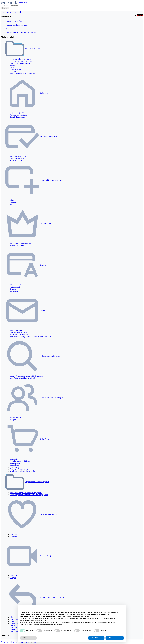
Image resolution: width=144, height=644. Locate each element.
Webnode (13, 576)
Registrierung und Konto (19, 113)
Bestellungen (15, 467)
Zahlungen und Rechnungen (20, 63)
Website (13, 65)
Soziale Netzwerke (17, 417)
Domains (13, 71)
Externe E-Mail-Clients (18, 332)
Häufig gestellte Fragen (33, 48)
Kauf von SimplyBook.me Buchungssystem (26, 493)
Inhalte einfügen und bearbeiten (51, 180)
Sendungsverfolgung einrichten (17, 25)
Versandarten (15, 465)
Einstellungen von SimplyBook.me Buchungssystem (29, 495)
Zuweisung (14, 291)
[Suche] (5, 8)
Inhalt (12, 200)
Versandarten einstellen (14, 21)
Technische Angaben (17, 117)
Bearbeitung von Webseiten (49, 137)
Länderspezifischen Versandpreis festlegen (21, 33)
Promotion (14, 536)
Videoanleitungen (46, 556)
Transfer (13, 289)
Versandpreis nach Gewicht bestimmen (19, 29)
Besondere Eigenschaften (19, 469)
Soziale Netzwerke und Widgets (51, 398)
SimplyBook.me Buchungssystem (37, 482)
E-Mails (43, 311)
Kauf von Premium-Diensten (20, 243)
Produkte (13, 629)
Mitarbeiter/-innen (16, 160)
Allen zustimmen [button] (115, 638)
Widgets (13, 419)
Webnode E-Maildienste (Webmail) (23, 73)
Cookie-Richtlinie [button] (75, 616)
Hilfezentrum (23, 2)
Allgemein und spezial (18, 285)
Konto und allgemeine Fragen (21, 59)
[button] (123, 609)
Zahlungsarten (15, 463)
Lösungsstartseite (7, 12)
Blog (12, 204)
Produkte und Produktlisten (20, 461)
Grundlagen (14, 459)
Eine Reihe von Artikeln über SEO (22, 378)
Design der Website (17, 158)
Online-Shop (18, 12)
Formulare (14, 202)
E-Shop (13, 67)
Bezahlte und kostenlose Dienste (22, 61)
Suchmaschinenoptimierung (50, 356)
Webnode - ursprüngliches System (52, 597)
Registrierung (15, 287)
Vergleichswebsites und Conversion (23, 471)
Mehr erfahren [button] (28, 638)
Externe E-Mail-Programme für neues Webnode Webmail (31, 336)
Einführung (44, 93)
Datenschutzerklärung (9, 642)
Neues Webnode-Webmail (19, 334)
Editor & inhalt (15, 69)
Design (12, 621)
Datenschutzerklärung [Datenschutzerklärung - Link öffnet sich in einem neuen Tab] (100, 612)
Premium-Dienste (46, 224)
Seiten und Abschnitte (18, 156)
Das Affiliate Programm (48, 514)
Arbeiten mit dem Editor (19, 115)
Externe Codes (15, 625)
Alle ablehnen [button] (96, 638)
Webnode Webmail (17, 330)
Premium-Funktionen (18, 245)
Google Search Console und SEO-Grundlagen (26, 376)
